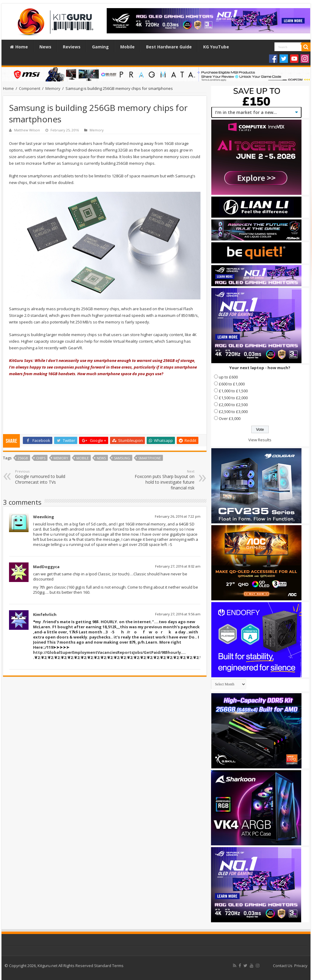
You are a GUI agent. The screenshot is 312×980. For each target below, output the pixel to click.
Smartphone (150, 458)
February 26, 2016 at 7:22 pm (178, 516)
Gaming (100, 47)
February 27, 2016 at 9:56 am (178, 614)
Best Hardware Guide (169, 47)
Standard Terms (109, 966)
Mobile (127, 47)
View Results (260, 440)
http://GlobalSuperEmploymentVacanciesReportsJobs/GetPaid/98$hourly (107, 652)
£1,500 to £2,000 (233, 398)
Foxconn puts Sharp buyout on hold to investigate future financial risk (164, 480)
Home (19, 47)
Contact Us (283, 966)
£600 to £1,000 (232, 384)
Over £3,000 (230, 418)
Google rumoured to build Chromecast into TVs (46, 477)
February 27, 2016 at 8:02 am (178, 566)
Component (30, 88)
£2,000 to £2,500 (233, 405)
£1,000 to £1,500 (233, 391)
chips (41, 458)
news (101, 458)
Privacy (301, 966)
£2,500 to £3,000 (233, 412)
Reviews (72, 47)
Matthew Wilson (27, 130)
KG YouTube (216, 47)
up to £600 (228, 377)
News (45, 47)
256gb (23, 458)
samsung (122, 458)
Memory (53, 88)
